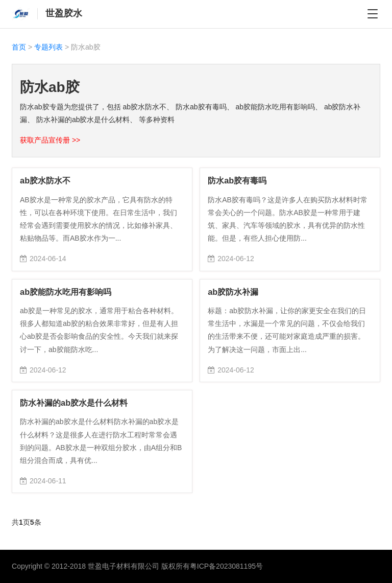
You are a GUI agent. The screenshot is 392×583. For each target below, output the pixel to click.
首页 (19, 47)
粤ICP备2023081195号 (226, 566)
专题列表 (48, 47)
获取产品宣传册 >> (50, 140)
